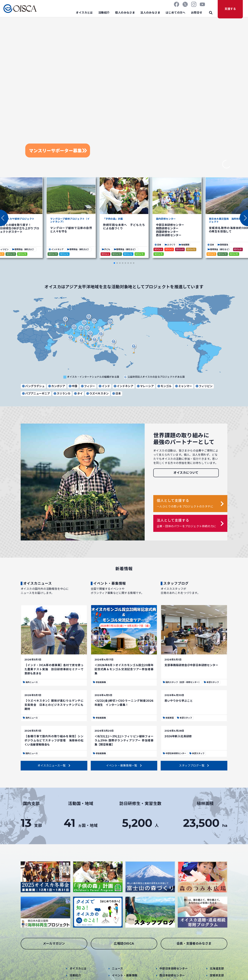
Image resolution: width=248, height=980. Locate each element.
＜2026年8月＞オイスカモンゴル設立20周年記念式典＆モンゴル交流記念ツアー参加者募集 (124, 669)
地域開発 (184, 245)
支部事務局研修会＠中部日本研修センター (191, 665)
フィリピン (204, 386)
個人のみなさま (125, 13)
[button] (244, 218)
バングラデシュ (33, 386)
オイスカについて (186, 473)
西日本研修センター (172, 975)
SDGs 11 (211, 254)
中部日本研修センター (174, 969)
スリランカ (62, 394)
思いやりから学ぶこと (179, 701)
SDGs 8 (180, 249)
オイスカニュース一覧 (54, 766)
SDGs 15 (22, 254)
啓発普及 (223, 245)
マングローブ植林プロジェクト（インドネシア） (70, 220)
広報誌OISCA (124, 944)
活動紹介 (104, 13)
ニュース (118, 969)
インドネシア (56, 249)
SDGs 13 (11, 254)
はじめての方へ (176, 13)
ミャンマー (183, 386)
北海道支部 (217, 969)
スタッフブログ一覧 (194, 766)
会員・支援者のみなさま (194, 944)
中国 (73, 386)
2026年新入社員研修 (178, 736)
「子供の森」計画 (113, 219)
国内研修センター (166, 219)
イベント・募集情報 (125, 975)
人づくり (170, 245)
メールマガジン (54, 944)
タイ (78, 394)
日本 (158, 245)
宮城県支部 (217, 975)
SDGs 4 (105, 254)
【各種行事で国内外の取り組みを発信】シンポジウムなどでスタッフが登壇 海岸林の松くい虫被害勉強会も (54, 740)
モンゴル (164, 386)
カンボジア (56, 386)
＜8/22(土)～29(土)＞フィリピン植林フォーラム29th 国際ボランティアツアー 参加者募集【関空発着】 (124, 740)
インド (104, 386)
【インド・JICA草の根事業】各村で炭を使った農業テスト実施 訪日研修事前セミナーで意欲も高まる (54, 669)
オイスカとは (84, 13)
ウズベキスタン (97, 394)
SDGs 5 (169, 249)
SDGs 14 (64, 254)
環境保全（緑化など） (24, 249)
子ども (106, 249)
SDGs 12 (191, 249)
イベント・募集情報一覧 (124, 766)
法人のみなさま (150, 13)
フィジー (88, 386)
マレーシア (145, 386)
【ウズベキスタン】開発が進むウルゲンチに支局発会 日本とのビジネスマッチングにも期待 (54, 705)
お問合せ (197, 13)
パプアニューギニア (36, 394)
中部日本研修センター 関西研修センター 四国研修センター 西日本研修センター (170, 230)
